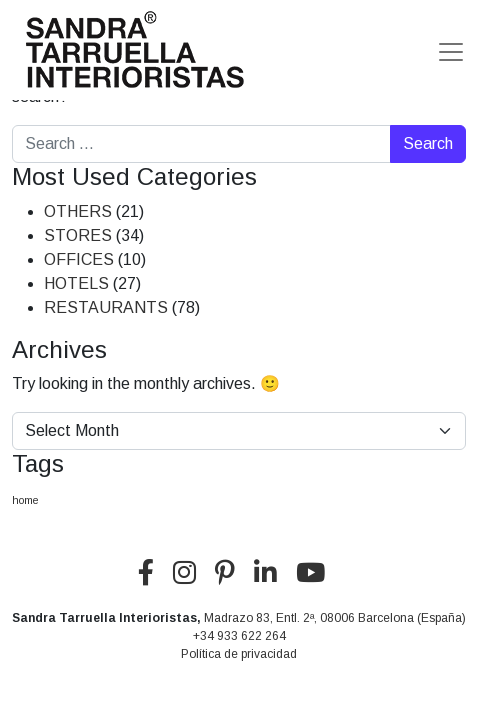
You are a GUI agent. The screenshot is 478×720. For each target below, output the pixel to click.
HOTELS (76, 283)
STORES (78, 235)
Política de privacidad (239, 654)
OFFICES (79, 259)
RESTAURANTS (106, 307)
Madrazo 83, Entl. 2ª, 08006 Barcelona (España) (335, 618)
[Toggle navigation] (451, 52)
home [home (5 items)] (25, 500)
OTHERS (78, 211)
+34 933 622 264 (239, 636)
